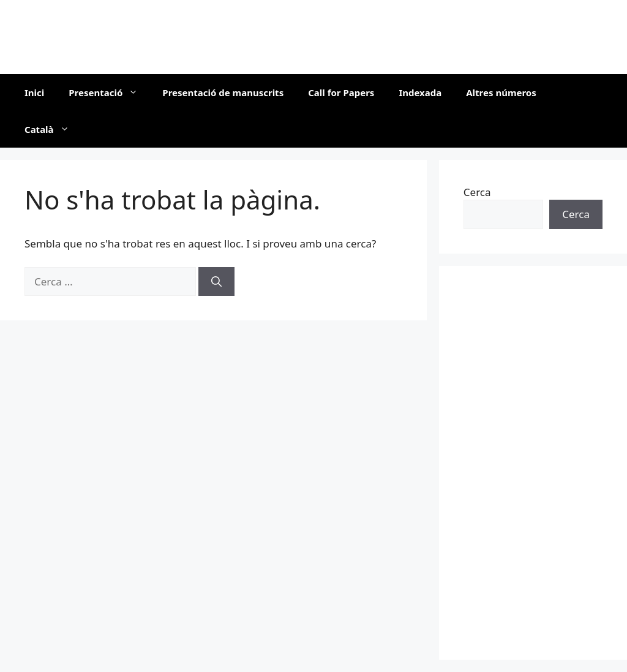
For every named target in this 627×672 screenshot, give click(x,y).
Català (53, 129)
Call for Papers (341, 92)
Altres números (501, 92)
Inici (34, 92)
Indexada (420, 92)
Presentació (109, 92)
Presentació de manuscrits (223, 92)
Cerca (477, 192)
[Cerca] (216, 282)
